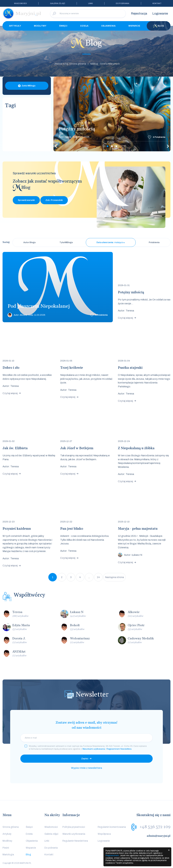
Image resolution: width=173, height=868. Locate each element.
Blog (159, 26)
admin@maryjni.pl (159, 836)
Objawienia (108, 26)
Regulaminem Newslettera (119, 749)
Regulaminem (112, 855)
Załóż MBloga (28, 86)
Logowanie (160, 14)
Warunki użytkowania (74, 834)
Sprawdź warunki (26, 200)
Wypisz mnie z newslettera (86, 768)
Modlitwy (40, 26)
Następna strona (114, 577)
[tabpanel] (112, 114)
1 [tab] (108, 146)
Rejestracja (139, 14)
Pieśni (6, 848)
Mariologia (8, 855)
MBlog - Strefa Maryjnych (105, 64)
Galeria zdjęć (58, 3)
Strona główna (11, 827)
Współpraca (104, 834)
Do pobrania (123, 3)
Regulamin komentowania (112, 827)
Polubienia (159, 137)
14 (98, 577)
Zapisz (85, 759)
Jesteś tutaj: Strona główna (70, 64)
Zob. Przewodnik (54, 200)
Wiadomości (20, 3)
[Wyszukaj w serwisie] (88, 14)
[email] (86, 738)
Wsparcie (134, 26)
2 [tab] (112, 146)
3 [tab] (116, 146)
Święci (63, 26)
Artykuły (15, 26)
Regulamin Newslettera (75, 841)
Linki (90, 3)
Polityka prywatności (74, 827)
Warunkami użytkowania (94, 749)
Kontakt (157, 3)
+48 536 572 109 (155, 827)
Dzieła (84, 26)
